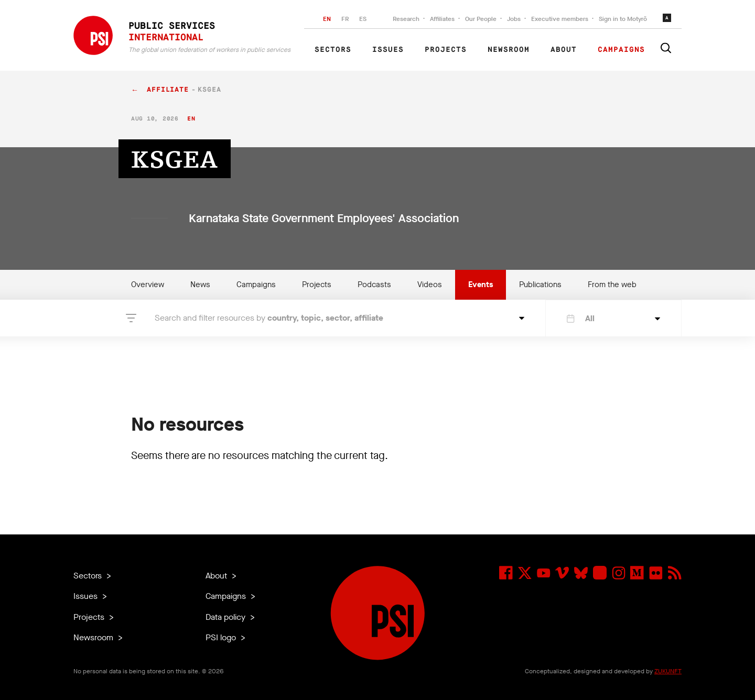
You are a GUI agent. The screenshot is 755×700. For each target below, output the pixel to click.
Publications (540, 285)
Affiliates (442, 19)
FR (345, 19)
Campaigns (621, 50)
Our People (481, 19)
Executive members (560, 19)
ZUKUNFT (668, 671)
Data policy (226, 617)
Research (406, 19)
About (564, 50)
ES (363, 19)
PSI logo (222, 637)
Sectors (333, 50)
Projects (446, 50)
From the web (612, 285)
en (191, 119)
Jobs (514, 19)
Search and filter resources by (269, 318)
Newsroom (509, 50)
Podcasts (374, 285)
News (200, 285)
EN (327, 19)
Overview (148, 285)
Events (481, 285)
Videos (430, 285)
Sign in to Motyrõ (623, 19)
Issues (388, 50)
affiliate (168, 90)
